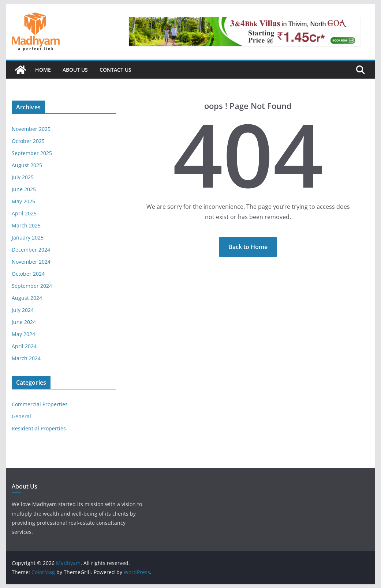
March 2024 (26, 358)
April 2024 (24, 346)
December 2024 (31, 250)
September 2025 (32, 153)
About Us (75, 70)
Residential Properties (39, 428)
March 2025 (26, 225)
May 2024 (23, 334)
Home (43, 70)
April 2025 (24, 213)
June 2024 (24, 322)
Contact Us (115, 70)
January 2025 (28, 238)
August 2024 (27, 298)
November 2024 (31, 262)
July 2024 (23, 310)
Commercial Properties (40, 404)
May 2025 (23, 201)
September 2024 (32, 286)
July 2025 (23, 177)
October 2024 (28, 274)
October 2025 (28, 141)
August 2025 (27, 165)
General (21, 416)
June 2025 (24, 189)
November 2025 (31, 129)
